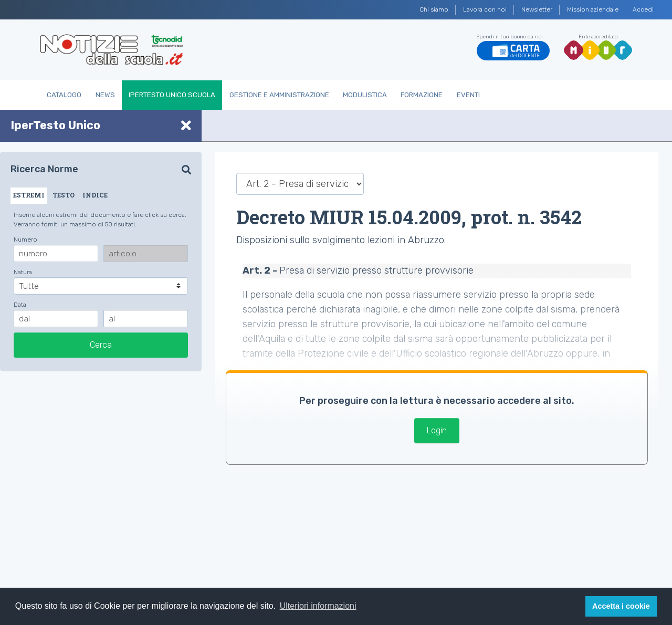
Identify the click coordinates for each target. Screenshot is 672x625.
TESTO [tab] (64, 195)
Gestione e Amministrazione (279, 95)
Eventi (468, 95)
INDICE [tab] (95, 195)
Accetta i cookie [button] (621, 606)
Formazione (422, 95)
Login (437, 430)
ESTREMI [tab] (29, 195)
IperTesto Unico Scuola (172, 95)
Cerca (101, 345)
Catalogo (64, 95)
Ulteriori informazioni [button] (318, 606)
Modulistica (365, 95)
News (105, 95)
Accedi (643, 9)
